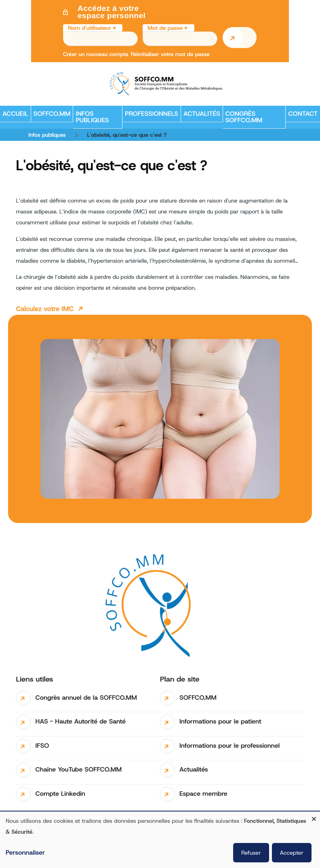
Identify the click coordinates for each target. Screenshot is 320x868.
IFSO (42, 746)
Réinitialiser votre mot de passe (170, 54)
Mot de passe (165, 28)
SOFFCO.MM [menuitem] (51, 116)
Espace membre (203, 794)
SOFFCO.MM (198, 698)
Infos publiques (47, 135)
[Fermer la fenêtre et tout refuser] (314, 817)
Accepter (292, 853)
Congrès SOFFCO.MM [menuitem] (244, 117)
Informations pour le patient (220, 721)
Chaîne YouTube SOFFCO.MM (79, 769)
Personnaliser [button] (25, 852)
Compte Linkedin (60, 794)
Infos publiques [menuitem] (91, 119)
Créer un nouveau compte (96, 54)
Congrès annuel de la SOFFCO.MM (86, 698)
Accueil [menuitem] (15, 114)
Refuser (251, 853)
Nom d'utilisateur (89, 28)
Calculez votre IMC (45, 309)
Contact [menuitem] (303, 114)
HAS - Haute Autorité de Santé (81, 721)
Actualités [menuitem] (202, 114)
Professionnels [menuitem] (150, 116)
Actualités (194, 769)
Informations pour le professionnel (229, 746)
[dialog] (160, 840)
